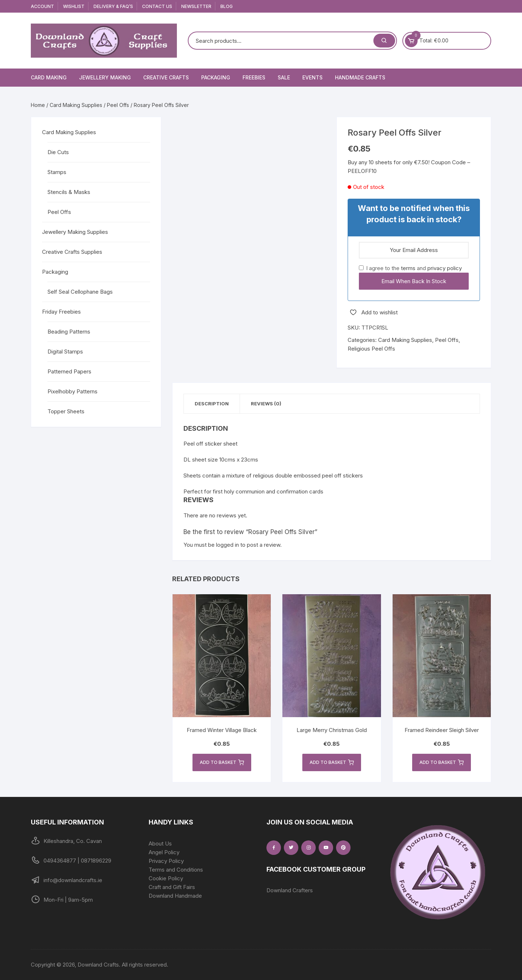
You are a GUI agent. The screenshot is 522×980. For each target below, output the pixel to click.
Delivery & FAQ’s (113, 6)
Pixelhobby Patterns (72, 391)
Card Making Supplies (76, 105)
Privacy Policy (166, 861)
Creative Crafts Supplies (72, 252)
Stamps (57, 172)
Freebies (254, 77)
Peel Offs (118, 105)
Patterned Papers (69, 371)
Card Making (49, 77)
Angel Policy (164, 852)
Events (312, 77)
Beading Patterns (69, 332)
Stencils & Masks (69, 192)
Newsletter (196, 6)
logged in (227, 545)
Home (38, 105)
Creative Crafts (166, 77)
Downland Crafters (290, 890)
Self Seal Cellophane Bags (80, 292)
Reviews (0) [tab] (266, 404)
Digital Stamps (65, 352)
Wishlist (74, 6)
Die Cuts (58, 152)
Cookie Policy (166, 878)
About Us (160, 843)
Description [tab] (212, 404)
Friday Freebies (61, 312)
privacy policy (445, 268)
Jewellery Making (105, 77)
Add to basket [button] (222, 762)
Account (42, 6)
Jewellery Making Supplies (75, 232)
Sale (284, 77)
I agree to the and (410, 268)
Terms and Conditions (176, 870)
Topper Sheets (66, 411)
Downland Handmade (175, 896)
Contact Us (157, 6)
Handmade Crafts (360, 77)
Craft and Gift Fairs (172, 887)
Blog (227, 6)
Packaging (216, 77)
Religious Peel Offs (371, 349)
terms (408, 268)
